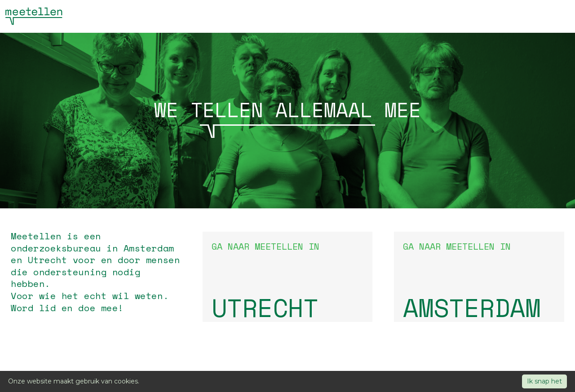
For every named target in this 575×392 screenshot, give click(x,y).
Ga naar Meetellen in (288, 281)
